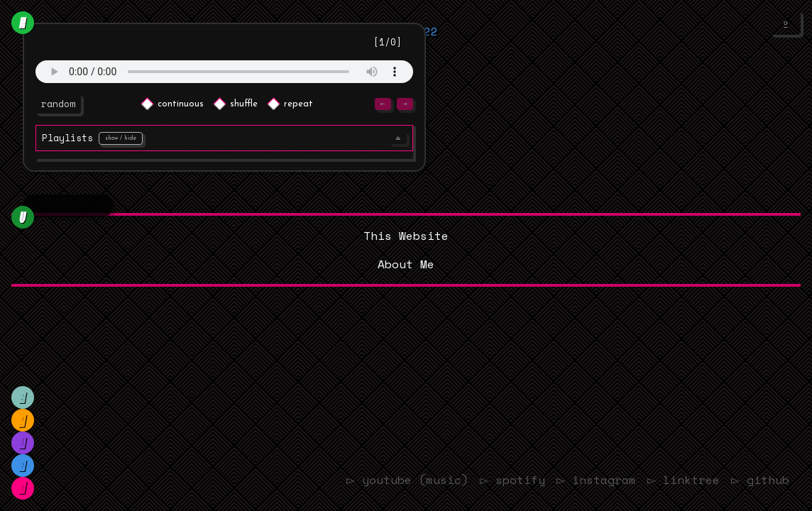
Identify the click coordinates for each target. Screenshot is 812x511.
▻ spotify (494, 480)
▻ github (758, 480)
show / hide (121, 138)
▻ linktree (676, 480)
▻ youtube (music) (384, 480)
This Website (406, 236)
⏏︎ (398, 138)
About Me (406, 264)
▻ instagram (583, 480)
